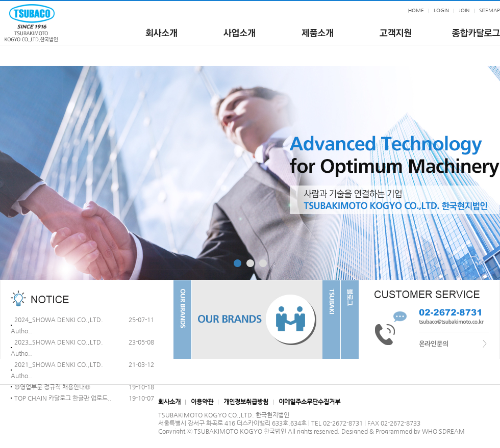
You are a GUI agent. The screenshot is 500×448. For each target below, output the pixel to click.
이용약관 (202, 402)
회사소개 (169, 402)
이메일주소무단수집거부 (309, 402)
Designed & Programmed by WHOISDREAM (403, 431)
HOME (416, 10)
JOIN (464, 10)
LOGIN (441, 10)
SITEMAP (490, 10)
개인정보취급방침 (246, 402)
